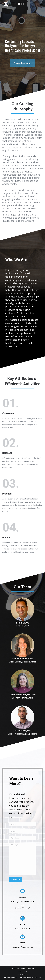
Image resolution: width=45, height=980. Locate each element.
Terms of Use (23, 971)
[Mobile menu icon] (41, 4)
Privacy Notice (23, 974)
